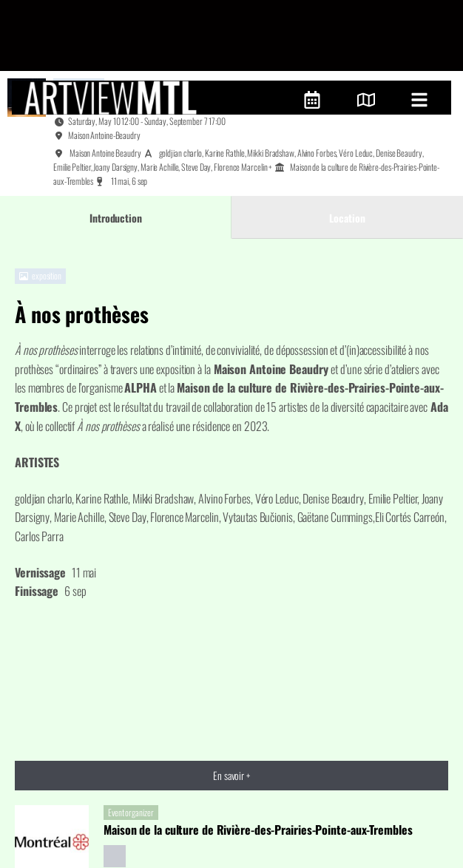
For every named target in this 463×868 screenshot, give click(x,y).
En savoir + (231, 705)
